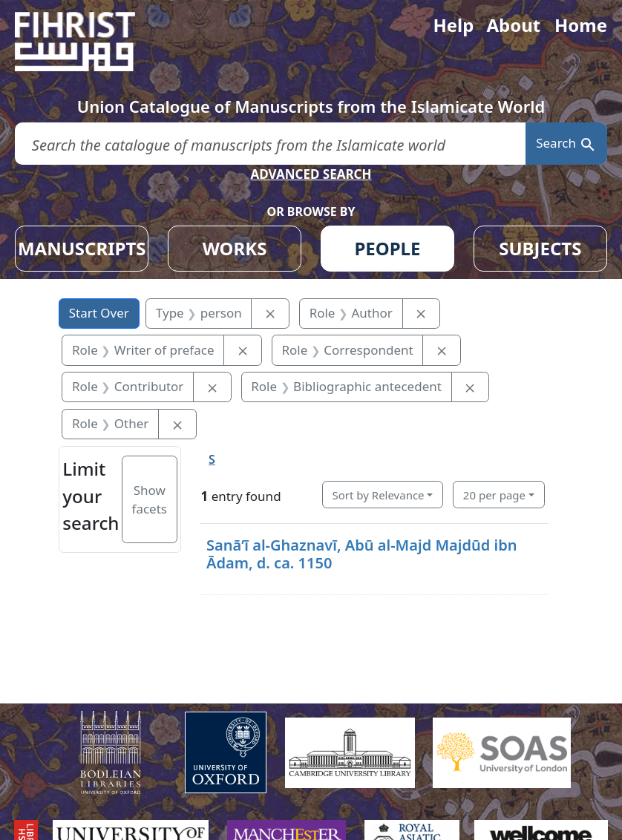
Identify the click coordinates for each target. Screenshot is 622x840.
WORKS (235, 248)
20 (494, 495)
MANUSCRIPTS (82, 248)
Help (453, 25)
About (513, 25)
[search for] (270, 144)
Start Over (99, 313)
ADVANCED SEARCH (311, 174)
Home (581, 25)
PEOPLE (387, 248)
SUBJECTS (540, 248)
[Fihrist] (89, 42)
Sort (379, 495)
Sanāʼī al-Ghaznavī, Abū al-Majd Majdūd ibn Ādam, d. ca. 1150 (362, 554)
